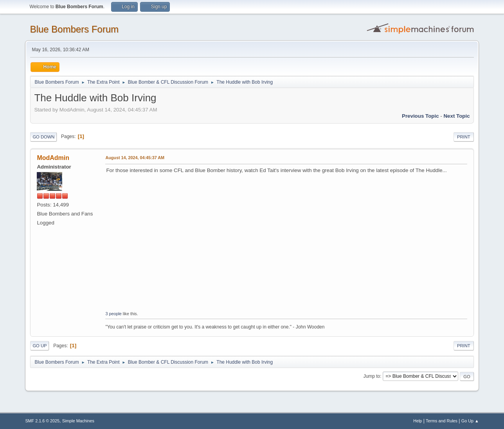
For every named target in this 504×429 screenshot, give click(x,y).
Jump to (372, 376)
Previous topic (420, 116)
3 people (113, 314)
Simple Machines (78, 421)
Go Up (40, 346)
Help (418, 421)
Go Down (43, 137)
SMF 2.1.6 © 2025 (42, 421)
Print (464, 137)
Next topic (456, 116)
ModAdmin (53, 158)
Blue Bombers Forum (74, 29)
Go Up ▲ (470, 421)
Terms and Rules (442, 421)
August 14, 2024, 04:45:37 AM (135, 158)
